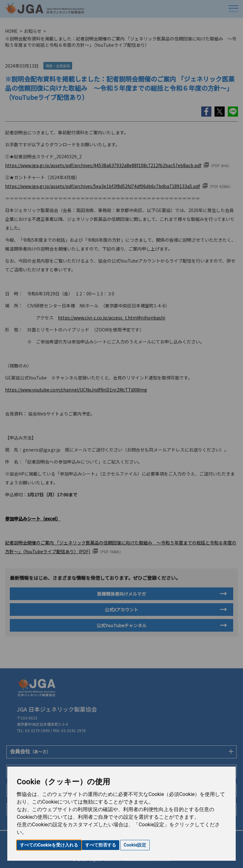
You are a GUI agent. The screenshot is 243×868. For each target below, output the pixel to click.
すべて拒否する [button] (101, 845)
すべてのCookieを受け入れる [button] (49, 845)
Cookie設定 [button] (135, 845)
